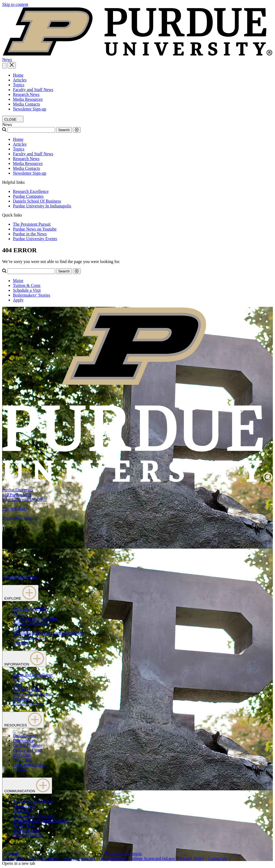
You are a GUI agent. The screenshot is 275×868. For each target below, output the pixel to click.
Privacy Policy (192, 858)
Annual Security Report (33, 802)
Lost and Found (26, 689)
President (21, 699)
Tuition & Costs (27, 285)
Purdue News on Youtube (35, 229)
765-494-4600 (14, 509)
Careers (19, 614)
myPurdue (22, 755)
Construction (24, 806)
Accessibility (13, 858)
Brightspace (23, 741)
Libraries (21, 643)
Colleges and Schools (31, 623)
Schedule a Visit (27, 290)
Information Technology (34, 816)
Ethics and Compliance (33, 675)
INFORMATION (24, 659)
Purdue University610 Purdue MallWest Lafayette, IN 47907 (24, 495)
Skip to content (15, 4)
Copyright (11, 854)
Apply (18, 300)
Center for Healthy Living (35, 619)
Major (18, 281)
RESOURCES (23, 720)
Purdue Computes (28, 196)
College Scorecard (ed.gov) (153, 858)
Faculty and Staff (28, 750)
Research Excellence (31, 191)
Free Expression (113, 858)
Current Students (27, 745)
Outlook (20, 770)
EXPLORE (20, 593)
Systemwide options (19, 518)
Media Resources (28, 99)
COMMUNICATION (27, 786)
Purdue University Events (35, 239)
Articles (20, 80)
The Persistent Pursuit (32, 224)
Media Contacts (26, 104)
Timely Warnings (28, 835)
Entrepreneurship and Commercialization (48, 633)
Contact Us (217, 858)
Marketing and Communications (41, 821)
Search (64, 130)
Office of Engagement (32, 694)
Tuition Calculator (29, 704)
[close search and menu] (12, 65)
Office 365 (22, 760)
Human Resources (29, 638)
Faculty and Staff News (33, 90)
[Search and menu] (4, 66)
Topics (19, 85)
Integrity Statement (79, 858)
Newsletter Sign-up (30, 109)
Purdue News (24, 826)
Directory (21, 628)
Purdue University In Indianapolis (42, 206)
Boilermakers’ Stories (32, 295)
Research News (26, 94)
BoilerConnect (25, 736)
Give (17, 684)
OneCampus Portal (29, 765)
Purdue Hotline (26, 831)
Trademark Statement (123, 854)
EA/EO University (44, 858)
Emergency (23, 811)
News (7, 60)
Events (19, 680)
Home (18, 75)
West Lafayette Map (30, 609)
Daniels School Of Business (37, 201)
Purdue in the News (30, 234)
